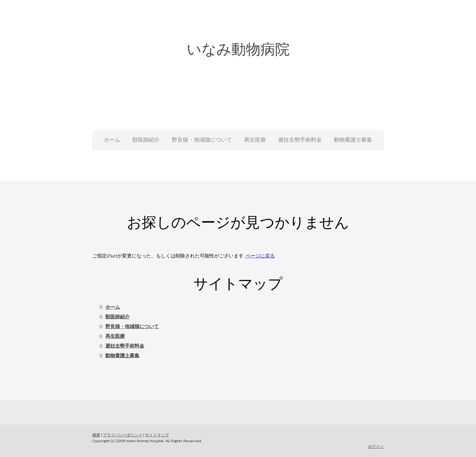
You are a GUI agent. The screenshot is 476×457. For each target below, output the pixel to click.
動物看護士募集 (353, 139)
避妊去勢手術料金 (300, 139)
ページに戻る (260, 255)
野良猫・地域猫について (202, 139)
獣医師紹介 (146, 139)
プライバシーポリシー (123, 435)
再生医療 (255, 139)
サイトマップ (157, 435)
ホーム (112, 139)
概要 (96, 435)
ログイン (376, 446)
